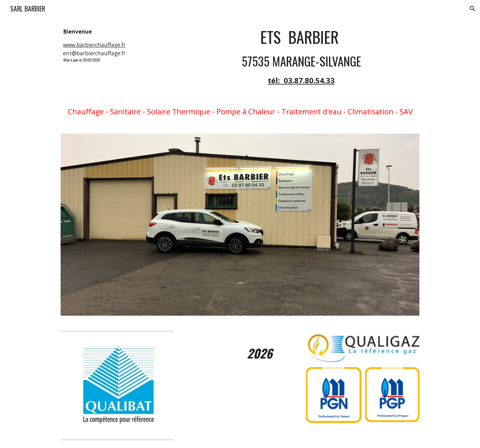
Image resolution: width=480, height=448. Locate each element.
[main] (117, 45)
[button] (473, 9)
